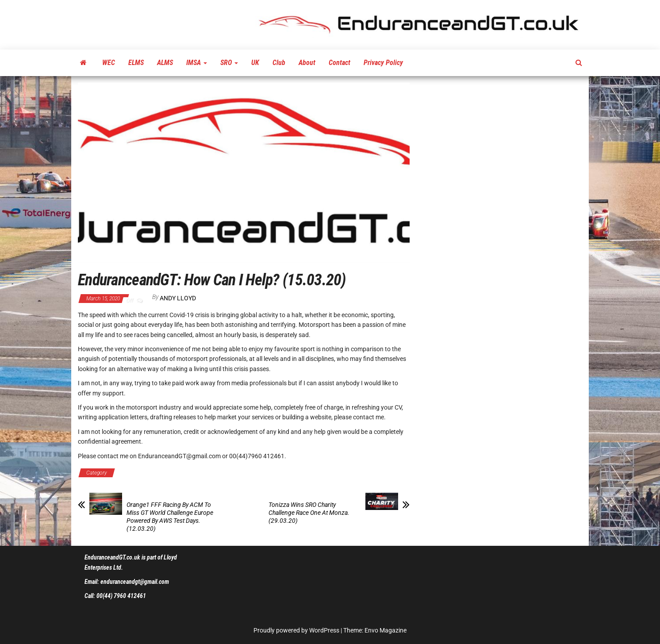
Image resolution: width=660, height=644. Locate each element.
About (307, 63)
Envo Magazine (386, 630)
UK (255, 63)
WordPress (324, 630)
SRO (229, 63)
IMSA (197, 63)
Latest (200, 473)
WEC (109, 63)
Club (279, 63)
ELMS (136, 63)
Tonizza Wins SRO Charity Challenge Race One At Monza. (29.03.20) (309, 513)
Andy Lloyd (178, 298)
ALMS (165, 63)
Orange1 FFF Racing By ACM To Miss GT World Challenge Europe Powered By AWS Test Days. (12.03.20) (170, 517)
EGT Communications (152, 473)
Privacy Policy (383, 63)
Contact (340, 63)
